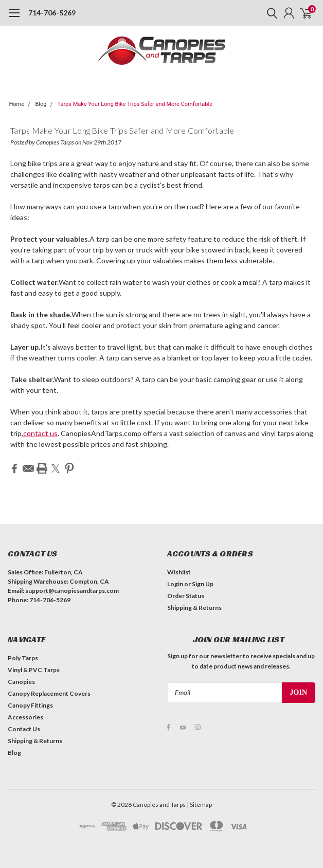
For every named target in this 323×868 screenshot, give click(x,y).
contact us (40, 433)
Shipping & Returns (194, 607)
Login (175, 583)
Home (17, 104)
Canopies (21, 681)
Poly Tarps (23, 657)
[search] (270, 13)
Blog (41, 104)
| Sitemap (199, 804)
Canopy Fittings (30, 705)
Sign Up (203, 583)
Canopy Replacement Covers (49, 693)
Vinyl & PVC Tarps (34, 669)
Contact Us (24, 728)
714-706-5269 (52, 13)
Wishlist (179, 572)
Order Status (186, 595)
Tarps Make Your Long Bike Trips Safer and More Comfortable (135, 104)
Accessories (25, 717)
